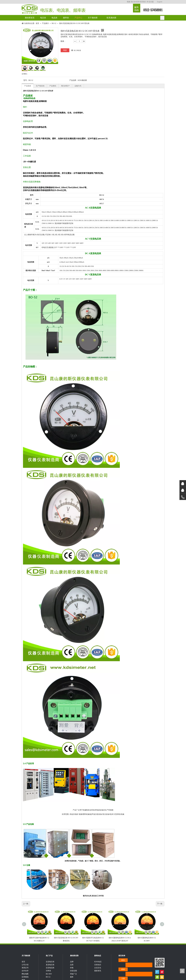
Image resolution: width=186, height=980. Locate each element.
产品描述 (28, 86)
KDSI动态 (98, 966)
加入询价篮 (77, 50)
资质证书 (25, 972)
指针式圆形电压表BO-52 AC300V (146, 937)
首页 (23, 966)
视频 (129, 2)
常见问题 (150, 2)
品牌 (72, 966)
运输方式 (78, 86)
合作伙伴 (25, 975)
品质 (72, 969)
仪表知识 (98, 969)
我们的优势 (135, 2)
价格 (72, 972)
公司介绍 (25, 969)
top (182, 971)
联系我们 (143, 2)
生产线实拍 (40, 86)
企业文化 (98, 972)
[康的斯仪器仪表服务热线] (137, 8)
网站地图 (25, 978)
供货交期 (73, 975)
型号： (26, 80)
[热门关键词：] (162, 18)
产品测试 (53, 86)
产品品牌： (74, 80)
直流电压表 (50, 969)
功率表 (48, 975)
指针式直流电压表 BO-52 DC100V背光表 (38, 91)
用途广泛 (73, 978)
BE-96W (49, 978)
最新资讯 (98, 975)
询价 (65, 50)
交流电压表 (50, 966)
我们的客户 (65, 86)
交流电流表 (50, 972)
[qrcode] (160, 964)
